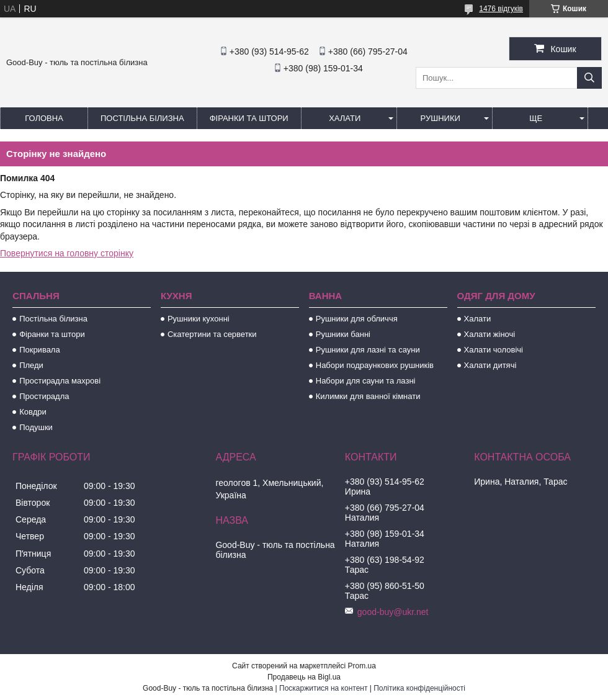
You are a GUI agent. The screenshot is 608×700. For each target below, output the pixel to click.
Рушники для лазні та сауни (368, 350)
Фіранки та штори (249, 118)
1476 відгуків (501, 9)
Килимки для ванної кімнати (368, 396)
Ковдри (33, 412)
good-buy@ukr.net (393, 612)
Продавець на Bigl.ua (304, 677)
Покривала (40, 350)
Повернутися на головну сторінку (67, 253)
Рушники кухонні (199, 319)
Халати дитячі (490, 365)
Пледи (31, 365)
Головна (44, 118)
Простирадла (44, 396)
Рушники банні (343, 334)
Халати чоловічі (494, 350)
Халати (345, 118)
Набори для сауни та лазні (366, 381)
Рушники (440, 118)
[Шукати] (589, 78)
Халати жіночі (490, 334)
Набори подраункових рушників (375, 365)
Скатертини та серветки (212, 334)
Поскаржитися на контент (323, 688)
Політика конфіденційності (419, 688)
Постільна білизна (142, 118)
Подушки (36, 427)
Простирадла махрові (60, 381)
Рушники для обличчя (357, 319)
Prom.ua (362, 666)
